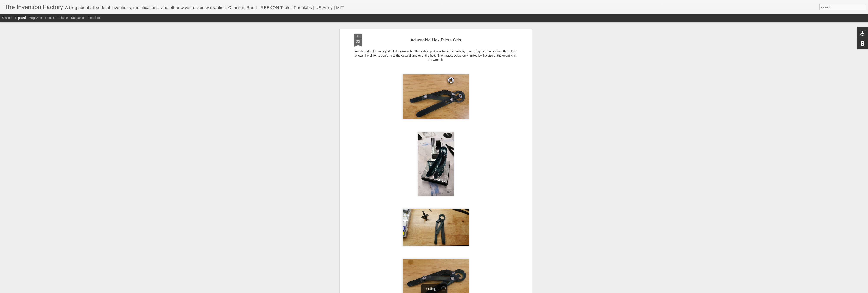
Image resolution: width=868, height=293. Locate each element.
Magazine (35, 18)
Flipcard (20, 18)
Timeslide (93, 18)
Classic (7, 18)
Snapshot (78, 18)
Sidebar (63, 18)
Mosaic (50, 18)
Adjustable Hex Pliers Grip (436, 40)
